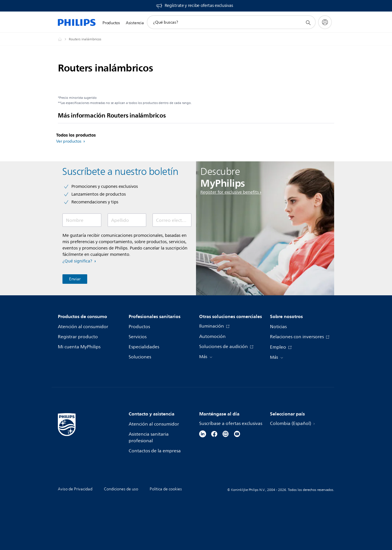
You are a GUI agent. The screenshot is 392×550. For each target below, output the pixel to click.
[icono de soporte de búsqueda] (308, 22)
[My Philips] (325, 22)
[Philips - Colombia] (63, 39)
